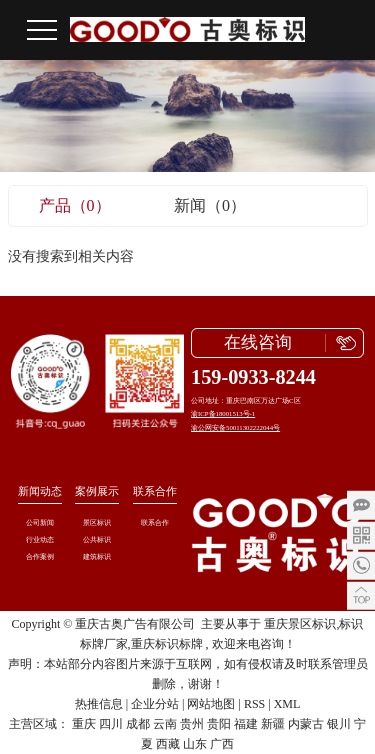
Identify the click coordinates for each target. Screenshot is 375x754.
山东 (195, 744)
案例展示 (97, 491)
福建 (246, 724)
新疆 (273, 724)
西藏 (168, 744)
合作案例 (40, 556)
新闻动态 (40, 491)
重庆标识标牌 (167, 644)
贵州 (192, 724)
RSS (254, 704)
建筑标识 (97, 556)
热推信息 (99, 704)
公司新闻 (40, 522)
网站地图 (211, 704)
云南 (165, 724)
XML (287, 704)
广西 (222, 744)
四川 (111, 724)
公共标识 (97, 539)
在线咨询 (258, 342)
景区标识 (97, 522)
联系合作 (155, 491)
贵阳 (219, 724)
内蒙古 (306, 724)
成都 (138, 724)
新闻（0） (210, 205)
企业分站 (155, 704)
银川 (339, 724)
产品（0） (75, 205)
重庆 (84, 724)
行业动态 (40, 539)
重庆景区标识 (300, 624)
